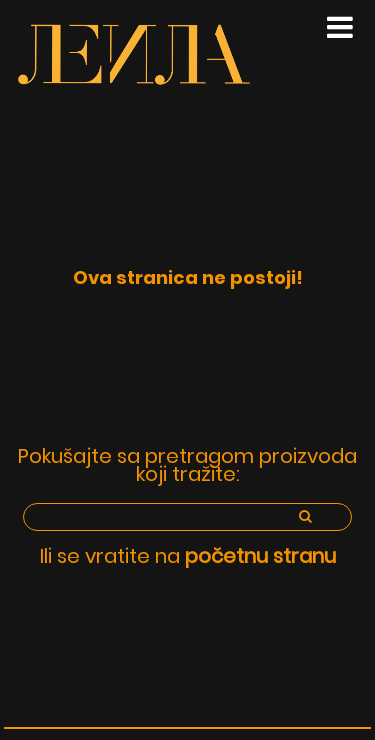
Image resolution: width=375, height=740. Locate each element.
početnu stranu (260, 556)
